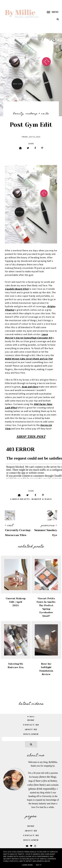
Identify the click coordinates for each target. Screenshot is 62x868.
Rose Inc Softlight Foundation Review (46, 669)
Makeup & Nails (37, 114)
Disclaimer (31, 734)
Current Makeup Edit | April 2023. (16, 602)
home (31, 720)
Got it (39, 865)
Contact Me (31, 725)
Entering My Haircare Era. (16, 666)
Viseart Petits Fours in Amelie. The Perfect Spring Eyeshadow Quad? (46, 607)
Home (31, 826)
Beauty (18, 114)
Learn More (27, 865)
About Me (31, 730)
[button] (51, 12)
